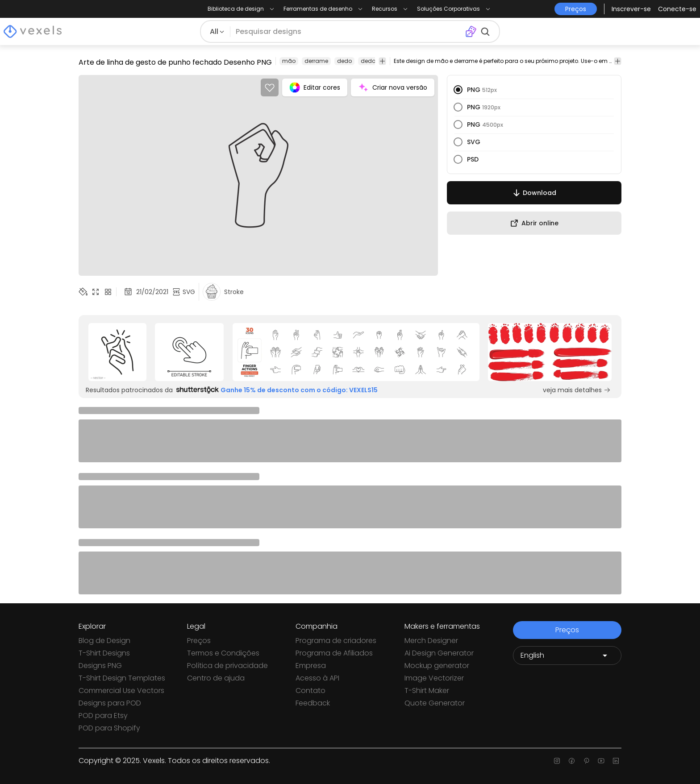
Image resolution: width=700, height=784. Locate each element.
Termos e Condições (223, 653)
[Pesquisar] (348, 32)
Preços (199, 641)
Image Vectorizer (434, 678)
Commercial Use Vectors (121, 691)
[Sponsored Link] (117, 352)
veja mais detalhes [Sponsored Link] (577, 390)
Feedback (313, 703)
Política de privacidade (227, 666)
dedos (370, 61)
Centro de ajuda (216, 678)
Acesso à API (317, 678)
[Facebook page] (572, 761)
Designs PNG (100, 666)
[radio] (458, 90)
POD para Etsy (103, 716)
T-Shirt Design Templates (122, 678)
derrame (316, 61)
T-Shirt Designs (104, 653)
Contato (310, 691)
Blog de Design (104, 641)
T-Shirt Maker (427, 691)
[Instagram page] (557, 761)
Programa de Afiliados (334, 653)
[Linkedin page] (616, 761)
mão (289, 61)
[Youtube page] (601, 761)
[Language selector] (567, 655)
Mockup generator (437, 666)
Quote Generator (435, 703)
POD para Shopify (109, 728)
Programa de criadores (336, 641)
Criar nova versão (393, 87)
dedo (344, 61)
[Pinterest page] (586, 761)
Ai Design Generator (439, 653)
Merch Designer (431, 641)
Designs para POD (110, 703)
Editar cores (315, 87)
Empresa (311, 666)
